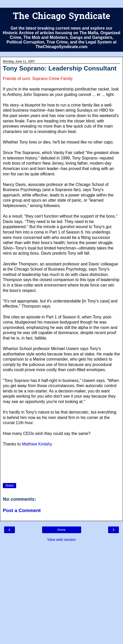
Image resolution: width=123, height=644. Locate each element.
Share (10, 486)
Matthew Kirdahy (37, 444)
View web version (62, 540)
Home (61, 530)
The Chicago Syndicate (61, 17)
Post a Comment (22, 510)
